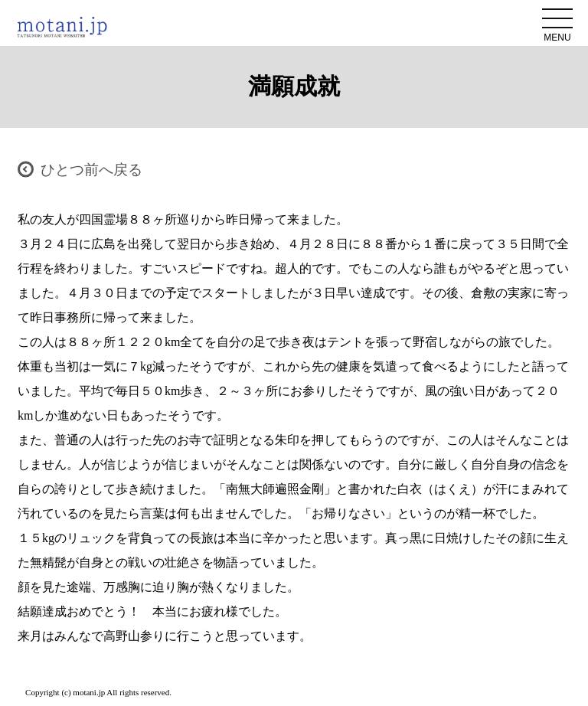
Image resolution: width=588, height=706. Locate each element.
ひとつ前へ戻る (91, 170)
